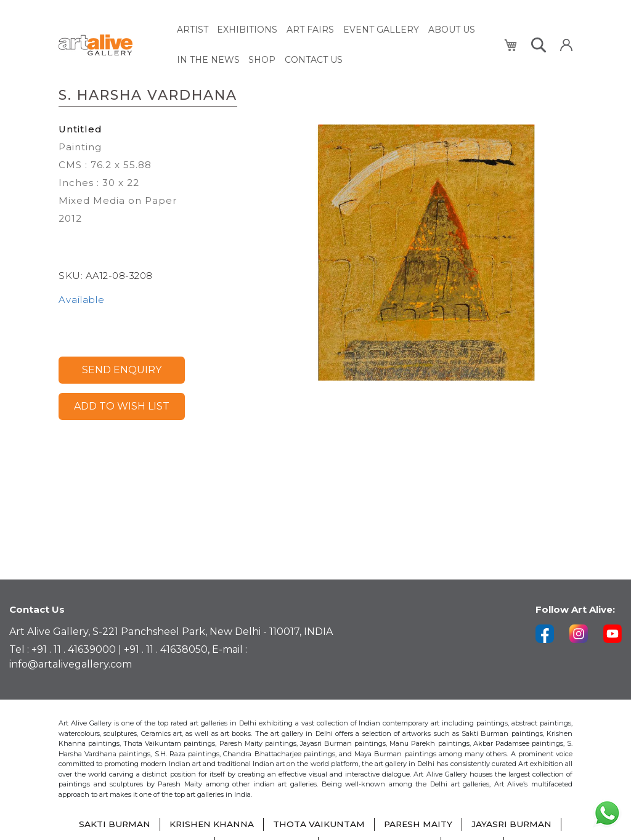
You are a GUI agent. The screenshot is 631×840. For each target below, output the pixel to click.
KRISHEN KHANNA (210, 825)
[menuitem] (193, 29)
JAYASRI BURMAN (513, 825)
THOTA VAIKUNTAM (318, 825)
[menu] (333, 44)
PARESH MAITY (418, 825)
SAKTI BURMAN (112, 825)
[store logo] (111, 44)
